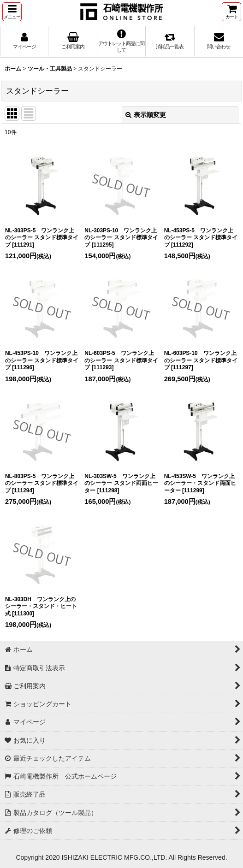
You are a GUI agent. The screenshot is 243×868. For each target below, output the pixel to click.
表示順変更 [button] (146, 115)
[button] (12, 12)
